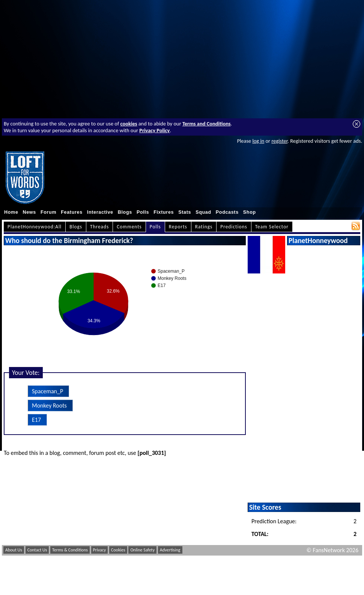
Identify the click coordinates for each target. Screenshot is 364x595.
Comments (129, 227)
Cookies (118, 550)
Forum (48, 212)
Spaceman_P (47, 391)
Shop (250, 212)
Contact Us (37, 550)
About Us (14, 550)
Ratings (204, 227)
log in (258, 141)
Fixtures (164, 212)
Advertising (170, 550)
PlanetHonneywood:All (35, 227)
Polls (143, 212)
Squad (203, 212)
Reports (178, 227)
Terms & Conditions (70, 550)
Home (11, 212)
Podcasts (227, 212)
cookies (129, 124)
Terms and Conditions (207, 124)
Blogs (125, 212)
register (279, 141)
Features (72, 212)
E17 (36, 420)
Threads (99, 227)
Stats (185, 212)
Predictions (234, 227)
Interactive (100, 212)
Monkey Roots (49, 405)
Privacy (100, 550)
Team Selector (272, 227)
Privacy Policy (154, 130)
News (29, 212)
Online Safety (142, 550)
